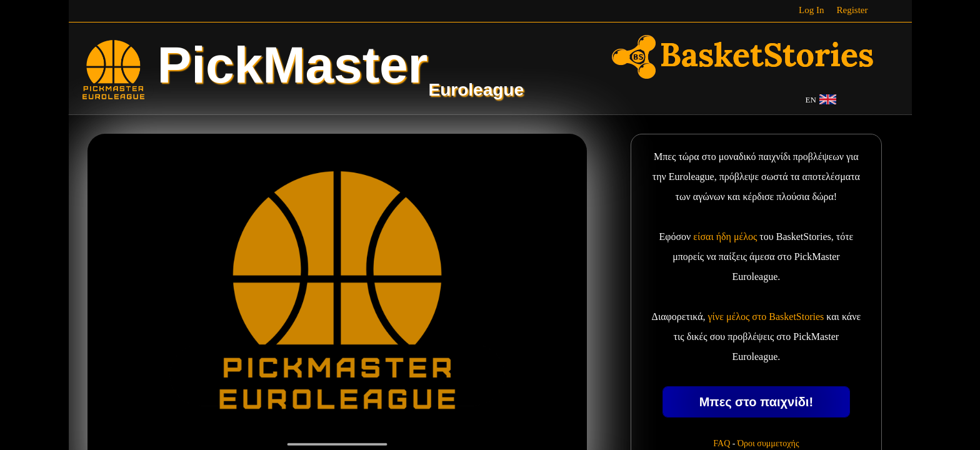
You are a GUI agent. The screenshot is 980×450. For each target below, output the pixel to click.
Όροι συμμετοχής (768, 443)
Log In (811, 10)
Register (852, 10)
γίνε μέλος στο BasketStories (766, 317)
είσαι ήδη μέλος (725, 237)
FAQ (722, 443)
